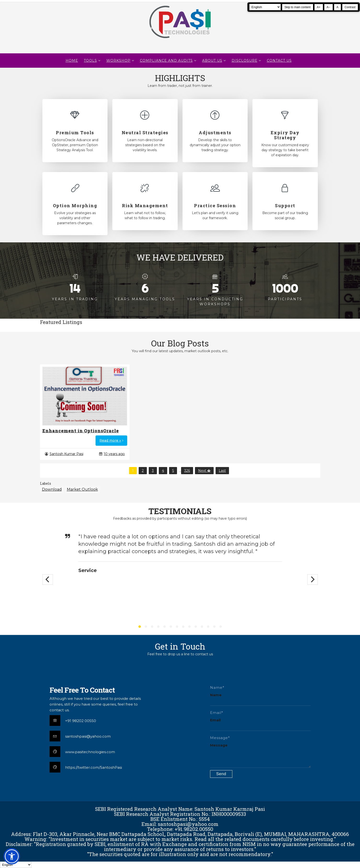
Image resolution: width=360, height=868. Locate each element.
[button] (12, 856)
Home (72, 61)
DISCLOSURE (245, 61)
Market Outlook (82, 489)
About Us (212, 61)
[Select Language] (265, 7)
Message (219, 745)
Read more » (110, 440)
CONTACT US (279, 61)
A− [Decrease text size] (329, 7)
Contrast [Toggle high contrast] (350, 7)
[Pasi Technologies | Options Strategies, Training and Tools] (180, 40)
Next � (204, 471)
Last (222, 471)
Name (216, 695)
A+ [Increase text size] (319, 7)
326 (187, 471)
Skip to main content (298, 7)
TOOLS (90, 61)
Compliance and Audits (166, 61)
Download (52, 489)
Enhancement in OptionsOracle (81, 431)
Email (215, 720)
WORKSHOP (118, 61)
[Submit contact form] (221, 774)
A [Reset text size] (337, 7)
